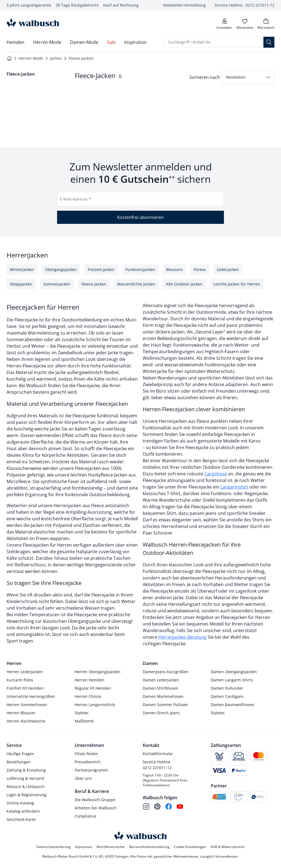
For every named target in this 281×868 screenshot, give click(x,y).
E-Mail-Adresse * (75, 199)
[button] (248, 77)
